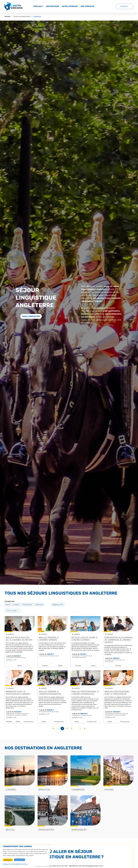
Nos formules (87, 6)
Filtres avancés (12, 611)
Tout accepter (8, 860)
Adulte (8, 605)
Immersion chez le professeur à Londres (18, 693)
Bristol (10, 830)
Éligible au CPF (58, 605)
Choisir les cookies (20, 860)
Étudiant (16, 605)
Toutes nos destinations (22, 16)
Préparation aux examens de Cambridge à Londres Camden (118, 640)
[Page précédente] (53, 729)
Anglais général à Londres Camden (48, 639)
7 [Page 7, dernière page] (80, 728)
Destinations (53, 6)
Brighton (44, 790)
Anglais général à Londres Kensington (50, 693)
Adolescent (39, 605)
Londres (11, 790)
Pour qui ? (38, 6)
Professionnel (27, 605)
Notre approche (70, 6)
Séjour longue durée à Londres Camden (84, 639)
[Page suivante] (85, 729)
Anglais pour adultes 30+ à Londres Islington (19, 639)
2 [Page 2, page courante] (62, 728)
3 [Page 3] (67, 728)
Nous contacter (31, 316)
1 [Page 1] (58, 728)
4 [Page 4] (71, 728)
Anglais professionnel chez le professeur (117, 693)
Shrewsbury (79, 830)
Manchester (46, 830)
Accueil (7, 16)
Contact (124, 6)
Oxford (109, 790)
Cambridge (78, 790)
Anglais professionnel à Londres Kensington (85, 693)
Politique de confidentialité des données (15, 864)
